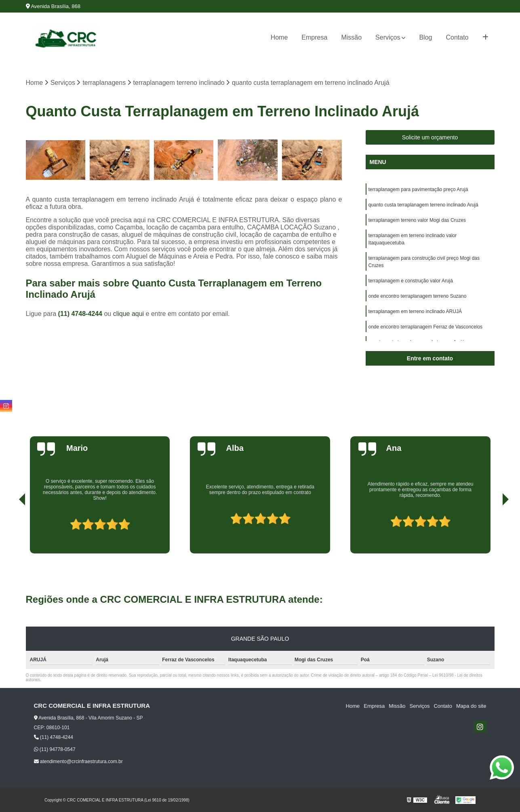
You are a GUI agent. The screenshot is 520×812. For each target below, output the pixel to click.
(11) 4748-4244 (81, 314)
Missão (351, 37)
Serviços (388, 37)
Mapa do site (471, 706)
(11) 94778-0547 (55, 749)
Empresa (314, 37)
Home (279, 37)
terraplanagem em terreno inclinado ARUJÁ (415, 311)
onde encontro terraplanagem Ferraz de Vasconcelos (426, 327)
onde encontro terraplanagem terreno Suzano (418, 296)
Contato (457, 37)
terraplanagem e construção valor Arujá (411, 281)
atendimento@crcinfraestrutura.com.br (78, 762)
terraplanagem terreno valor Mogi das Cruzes (417, 220)
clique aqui (129, 314)
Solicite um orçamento (430, 137)
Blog (425, 37)
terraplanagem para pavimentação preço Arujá (418, 189)
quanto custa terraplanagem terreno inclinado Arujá (423, 205)
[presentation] (11, 530)
